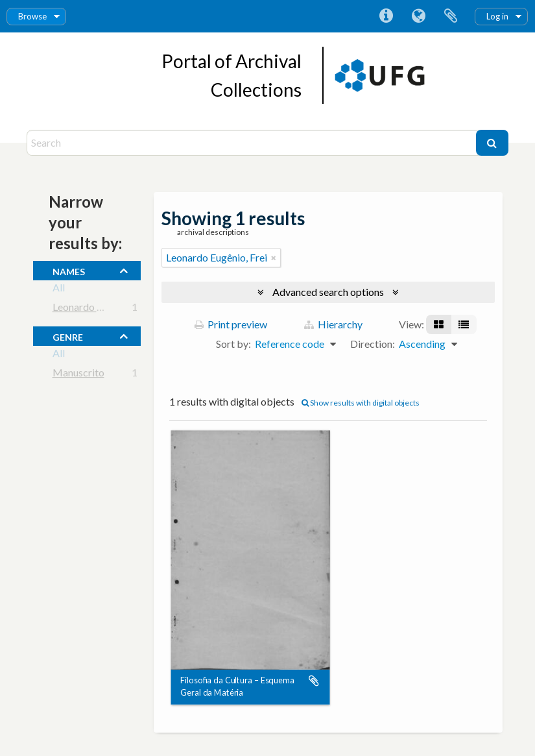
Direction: (373, 344)
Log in (497, 16)
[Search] (253, 143)
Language (418, 16)
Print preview (231, 324)
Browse (32, 16)
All (59, 290)
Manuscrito (78, 375)
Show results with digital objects (361, 403)
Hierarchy (333, 324)
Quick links (386, 16)
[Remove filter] (274, 258)
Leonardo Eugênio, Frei (103, 309)
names (69, 270)
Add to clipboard (314, 681)
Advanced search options (328, 292)
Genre (68, 335)
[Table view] (464, 324)
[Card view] (439, 324)
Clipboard (451, 16)
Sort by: (233, 344)
